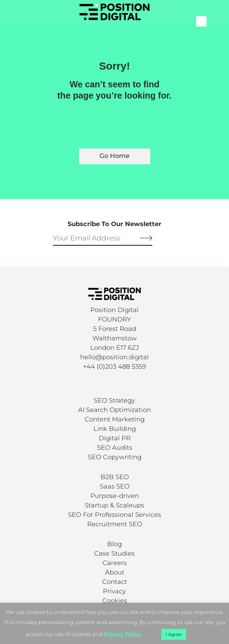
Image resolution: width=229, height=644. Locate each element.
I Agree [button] (174, 634)
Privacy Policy (123, 634)
